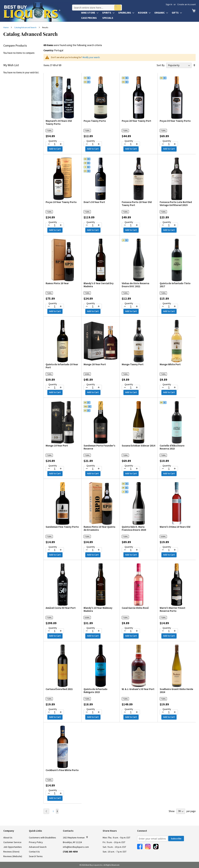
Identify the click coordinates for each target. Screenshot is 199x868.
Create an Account (186, 4)
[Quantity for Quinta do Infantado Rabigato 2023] (93, 712)
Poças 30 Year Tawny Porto (175, 121)
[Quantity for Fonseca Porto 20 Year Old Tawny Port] (131, 225)
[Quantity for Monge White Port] (169, 388)
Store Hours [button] (110, 831)
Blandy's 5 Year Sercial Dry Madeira (99, 285)
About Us (8, 838)
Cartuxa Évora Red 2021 (59, 689)
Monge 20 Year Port (95, 364)
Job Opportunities (13, 847)
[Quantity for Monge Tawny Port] (131, 388)
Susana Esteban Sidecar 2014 (138, 446)
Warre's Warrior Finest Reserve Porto (172, 609)
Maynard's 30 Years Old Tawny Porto (59, 122)
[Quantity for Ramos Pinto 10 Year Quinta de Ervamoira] (93, 550)
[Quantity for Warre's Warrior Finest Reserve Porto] (169, 631)
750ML (49, 131)
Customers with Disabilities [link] (42, 838)
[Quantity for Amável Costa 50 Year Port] (55, 631)
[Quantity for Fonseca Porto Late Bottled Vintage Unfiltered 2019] (169, 225)
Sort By (161, 65)
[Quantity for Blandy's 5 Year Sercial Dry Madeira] (93, 307)
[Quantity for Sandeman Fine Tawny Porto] (55, 550)
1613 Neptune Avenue (75, 838)
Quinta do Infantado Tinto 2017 (175, 285)
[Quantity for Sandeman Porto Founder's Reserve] (93, 469)
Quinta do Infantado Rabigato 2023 (95, 691)
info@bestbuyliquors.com (76, 847)
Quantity (53, 141)
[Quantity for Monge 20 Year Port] (93, 388)
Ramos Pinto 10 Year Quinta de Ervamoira (99, 528)
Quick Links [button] (35, 831)
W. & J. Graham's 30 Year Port (138, 689)
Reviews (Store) (11, 852)
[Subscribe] (176, 839)
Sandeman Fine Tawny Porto (62, 527)
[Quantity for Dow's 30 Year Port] (93, 225)
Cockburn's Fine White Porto (62, 770)
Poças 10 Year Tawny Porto (61, 202)
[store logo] (37, 12)
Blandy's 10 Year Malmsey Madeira (98, 609)
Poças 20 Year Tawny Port (136, 121)
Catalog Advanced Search (26, 27)
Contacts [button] (68, 831)
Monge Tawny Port (133, 364)
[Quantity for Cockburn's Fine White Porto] (55, 793)
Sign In (169, 4)
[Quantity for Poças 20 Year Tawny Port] (131, 144)
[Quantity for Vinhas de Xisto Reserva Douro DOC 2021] (131, 307)
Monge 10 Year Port (57, 446)
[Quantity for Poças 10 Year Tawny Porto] (55, 225)
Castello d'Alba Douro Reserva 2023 (172, 447)
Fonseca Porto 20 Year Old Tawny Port (137, 204)
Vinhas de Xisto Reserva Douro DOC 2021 (135, 285)
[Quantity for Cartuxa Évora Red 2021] (55, 712)
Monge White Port (170, 364)
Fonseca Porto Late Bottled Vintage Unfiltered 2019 (176, 204)
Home (6, 27)
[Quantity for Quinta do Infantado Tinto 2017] (169, 307)
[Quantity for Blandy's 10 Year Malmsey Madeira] (93, 631)
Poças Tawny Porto (95, 121)
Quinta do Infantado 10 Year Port (62, 366)
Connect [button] (142, 831)
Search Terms (36, 856)
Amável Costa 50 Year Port (61, 608)
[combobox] (96, 6)
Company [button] (9, 831)
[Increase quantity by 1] (61, 144)
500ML (87, 374)
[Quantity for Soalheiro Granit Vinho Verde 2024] (169, 712)
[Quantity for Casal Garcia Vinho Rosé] (131, 631)
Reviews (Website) (13, 856)
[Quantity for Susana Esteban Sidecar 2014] (131, 469)
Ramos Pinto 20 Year (57, 283)
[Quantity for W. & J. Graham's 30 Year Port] (131, 712)
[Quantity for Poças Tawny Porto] (93, 144)
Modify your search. (91, 57)
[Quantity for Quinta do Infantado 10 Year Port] (55, 388)
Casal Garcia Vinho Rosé (135, 608)
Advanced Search (38, 847)
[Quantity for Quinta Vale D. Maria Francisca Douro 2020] (131, 550)
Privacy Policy (36, 842)
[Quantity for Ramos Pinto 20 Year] (55, 307)
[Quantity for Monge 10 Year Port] (55, 469)
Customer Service (12, 842)
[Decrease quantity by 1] (49, 144)
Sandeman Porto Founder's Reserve (99, 447)
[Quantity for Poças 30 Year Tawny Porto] (169, 144)
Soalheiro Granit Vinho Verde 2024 (176, 691)
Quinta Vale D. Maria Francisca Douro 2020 (134, 528)
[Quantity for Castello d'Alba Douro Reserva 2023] (169, 469)
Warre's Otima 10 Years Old (175, 527)
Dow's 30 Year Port (94, 202)
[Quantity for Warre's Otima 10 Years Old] (169, 550)
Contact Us (34, 852)
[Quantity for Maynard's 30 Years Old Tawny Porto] (55, 144)
